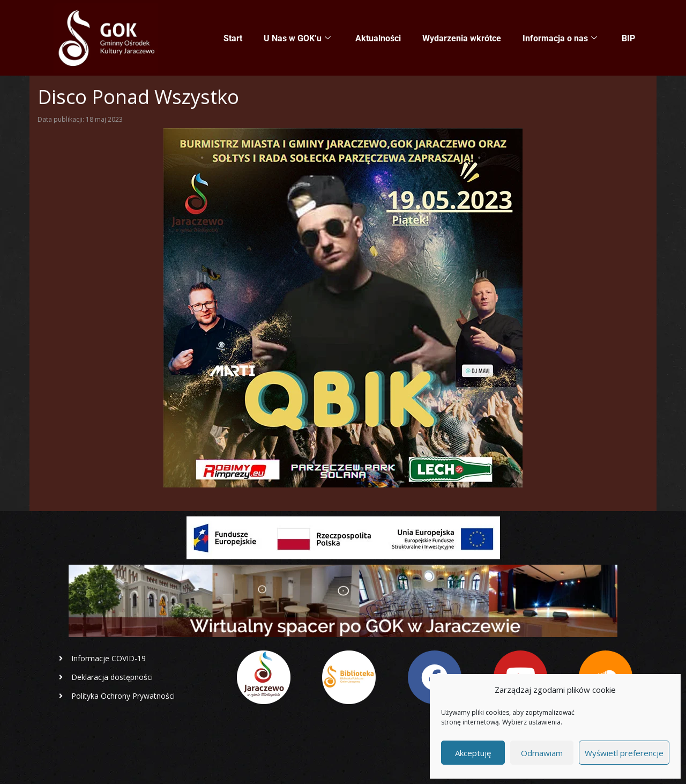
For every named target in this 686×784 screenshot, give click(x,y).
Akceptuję (473, 753)
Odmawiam (542, 753)
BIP (628, 38)
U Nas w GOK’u (297, 39)
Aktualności (378, 38)
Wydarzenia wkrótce (462, 38)
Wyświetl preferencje (624, 753)
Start (233, 38)
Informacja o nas (560, 39)
